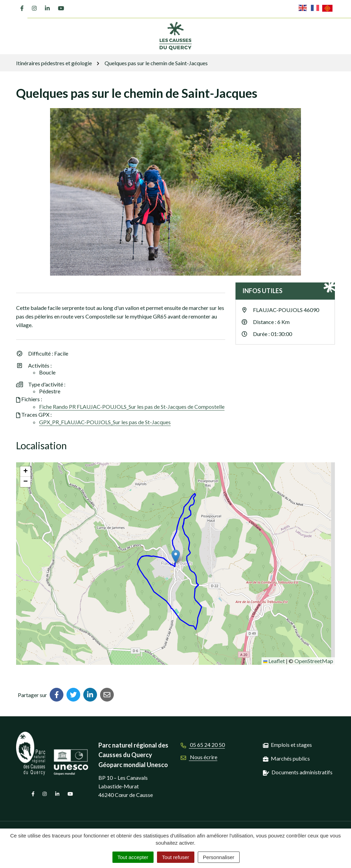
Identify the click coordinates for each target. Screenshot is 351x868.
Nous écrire (199, 757)
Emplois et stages (291, 745)
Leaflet (274, 661)
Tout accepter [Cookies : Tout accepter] (133, 857)
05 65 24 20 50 (203, 745)
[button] (176, 557)
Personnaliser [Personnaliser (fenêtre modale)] (219, 857)
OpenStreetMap (314, 661)
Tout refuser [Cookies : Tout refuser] (176, 857)
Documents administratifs (302, 772)
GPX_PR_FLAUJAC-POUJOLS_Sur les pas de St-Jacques (105, 422)
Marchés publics (290, 758)
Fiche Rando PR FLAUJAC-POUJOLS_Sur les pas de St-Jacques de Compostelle (132, 407)
